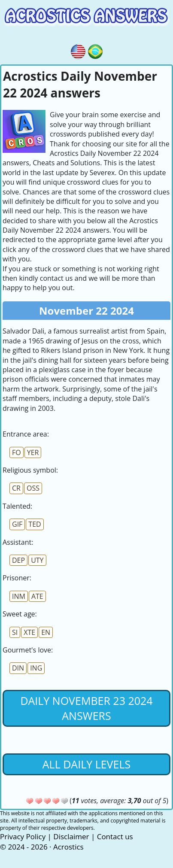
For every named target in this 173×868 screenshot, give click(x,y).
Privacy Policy (23, 836)
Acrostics (68, 847)
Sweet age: (20, 614)
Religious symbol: (30, 470)
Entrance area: (26, 434)
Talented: (17, 506)
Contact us (115, 836)
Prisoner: (17, 578)
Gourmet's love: (28, 650)
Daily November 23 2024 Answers (86, 708)
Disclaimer (71, 836)
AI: (18, 542)
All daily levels (86, 764)
